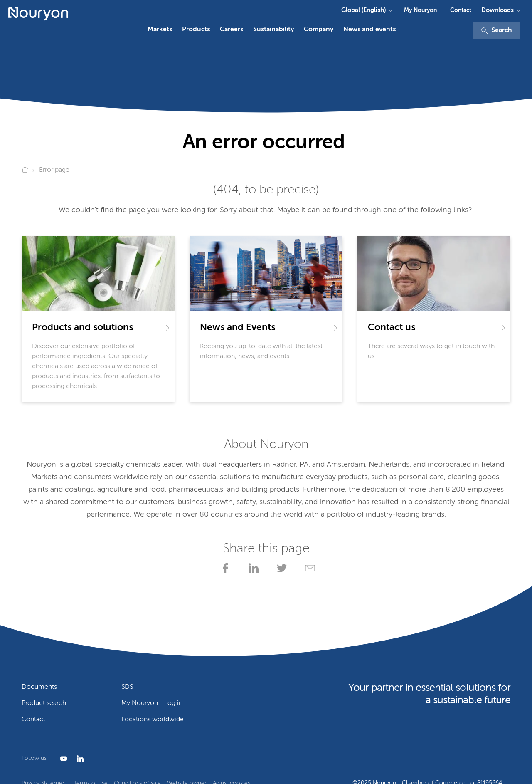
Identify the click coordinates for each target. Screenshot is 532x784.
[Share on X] (280, 568)
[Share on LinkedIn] (252, 568)
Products (196, 30)
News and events (369, 30)
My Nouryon (420, 10)
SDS (127, 687)
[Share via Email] (308, 568)
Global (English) (363, 10)
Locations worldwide (153, 720)
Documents (39, 687)
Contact (461, 10)
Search (497, 31)
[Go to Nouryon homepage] (38, 14)
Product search (44, 703)
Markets (160, 30)
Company (319, 30)
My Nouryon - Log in (152, 703)
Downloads (498, 10)
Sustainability (273, 30)
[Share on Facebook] (224, 568)
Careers (232, 30)
